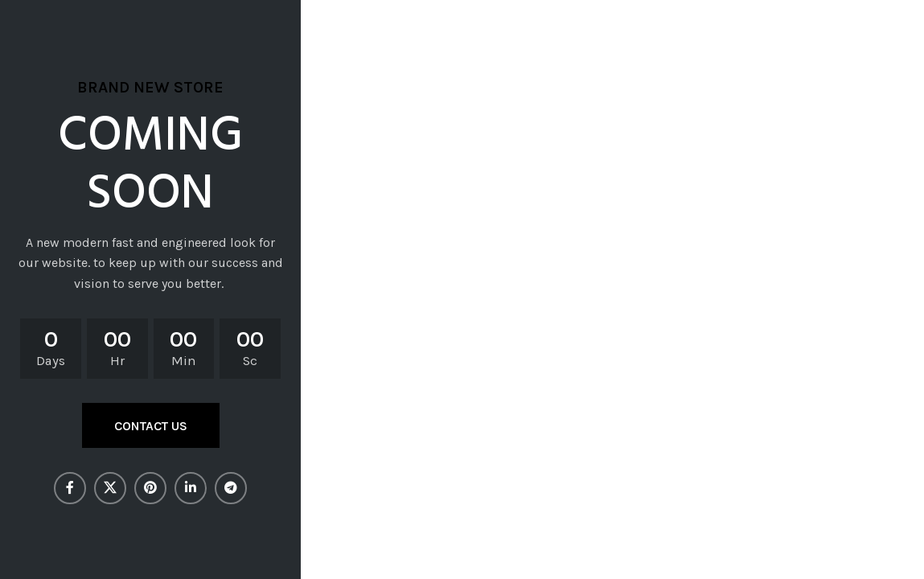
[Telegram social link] (231, 488)
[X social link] (110, 488)
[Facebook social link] (70, 488)
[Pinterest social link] (150, 488)
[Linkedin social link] (191, 488)
